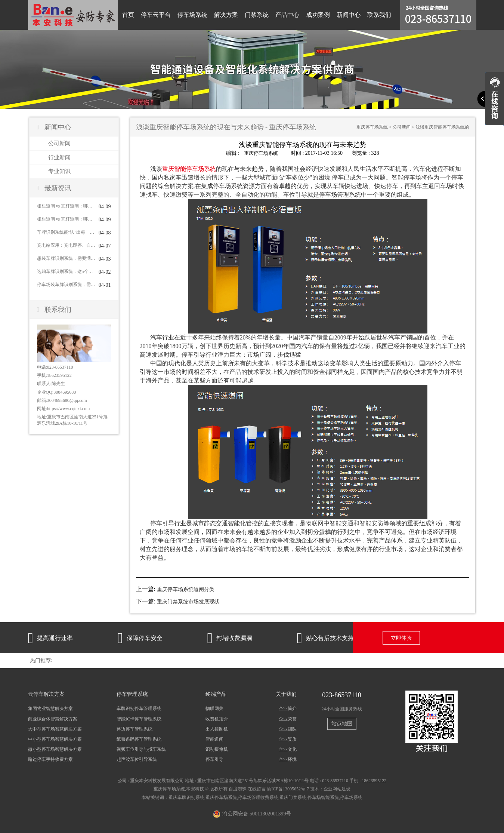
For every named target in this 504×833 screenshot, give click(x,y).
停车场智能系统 (323, 797)
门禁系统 (257, 15)
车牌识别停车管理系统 (139, 708)
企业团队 (288, 729)
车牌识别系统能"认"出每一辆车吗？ (66, 232)
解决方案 (226, 15)
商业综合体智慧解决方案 (53, 719)
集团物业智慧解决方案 (50, 708)
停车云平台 (156, 15)
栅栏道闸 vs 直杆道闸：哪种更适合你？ (66, 206)
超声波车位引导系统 (137, 759)
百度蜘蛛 (238, 789)
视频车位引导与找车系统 (141, 749)
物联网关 (214, 708)
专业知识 (59, 171)
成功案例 (318, 15)
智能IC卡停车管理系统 (139, 719)
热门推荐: (41, 660)
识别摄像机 (217, 749)
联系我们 (379, 15)
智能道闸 (214, 739)
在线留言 (257, 789)
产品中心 (287, 15)
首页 (128, 15)
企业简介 (288, 708)
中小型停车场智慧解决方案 (55, 739)
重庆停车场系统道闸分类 (186, 589)
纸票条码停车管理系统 (139, 739)
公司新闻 (59, 143)
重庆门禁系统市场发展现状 (188, 601)
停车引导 (214, 759)
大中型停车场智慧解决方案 (55, 729)
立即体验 (401, 638)
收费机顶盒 (217, 719)
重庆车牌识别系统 (186, 797)
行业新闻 (59, 157)
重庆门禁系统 (293, 797)
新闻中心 (349, 15)
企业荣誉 (288, 719)
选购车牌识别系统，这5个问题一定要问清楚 (66, 271)
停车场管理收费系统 (258, 797)
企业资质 (288, 739)
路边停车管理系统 (134, 729)
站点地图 (342, 724)
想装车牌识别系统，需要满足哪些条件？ (66, 258)
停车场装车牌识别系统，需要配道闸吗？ (66, 285)
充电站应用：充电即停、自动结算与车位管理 (66, 245)
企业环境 (288, 759)
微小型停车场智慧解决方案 (55, 749)
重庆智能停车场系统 (189, 168)
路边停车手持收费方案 (50, 759)
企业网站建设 (337, 789)
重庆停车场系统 (372, 127)
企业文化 (288, 749)
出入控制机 (217, 729)
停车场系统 (192, 15)
